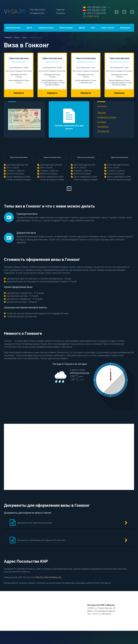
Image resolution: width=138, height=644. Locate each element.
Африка (82, 28)
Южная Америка (66, 28)
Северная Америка (46, 28)
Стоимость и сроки (107, 117)
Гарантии (60, 10)
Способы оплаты (37, 10)
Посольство (103, 131)
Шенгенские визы (13, 28)
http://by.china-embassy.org (48, 577)
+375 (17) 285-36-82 (102, 614)
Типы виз (102, 113)
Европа (29, 28)
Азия (93, 28)
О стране (102, 122)
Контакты (60, 13)
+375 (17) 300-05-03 (96, 13)
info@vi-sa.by (93, 16)
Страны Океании (107, 28)
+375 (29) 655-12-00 (96, 7)
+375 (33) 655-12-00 (96, 10)
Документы (103, 127)
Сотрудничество (37, 13)
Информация (125, 28)
